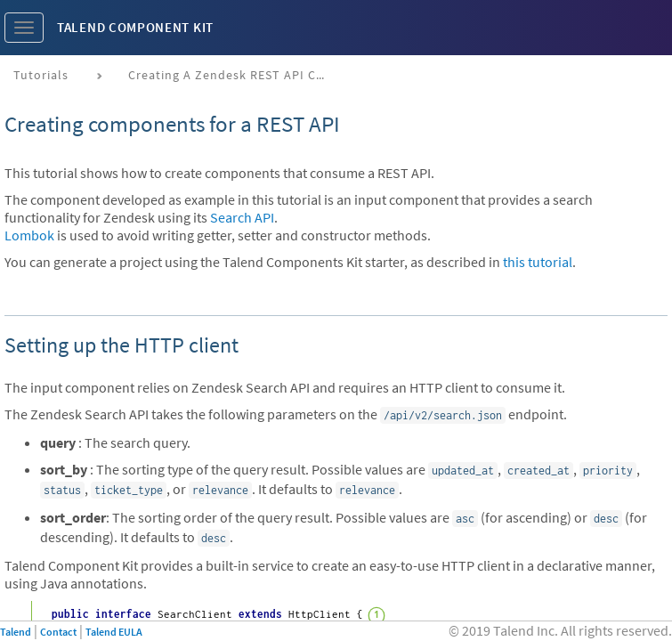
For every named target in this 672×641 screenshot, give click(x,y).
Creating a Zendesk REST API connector (233, 75)
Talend (16, 632)
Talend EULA (114, 632)
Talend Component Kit (135, 27)
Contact (58, 632)
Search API (242, 217)
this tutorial (538, 262)
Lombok (29, 235)
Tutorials (41, 75)
